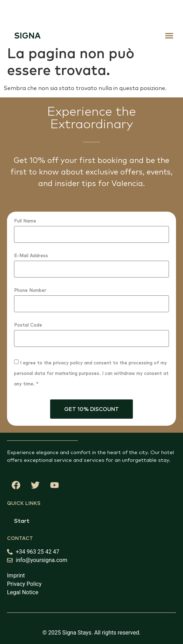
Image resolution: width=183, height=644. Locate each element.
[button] (169, 35)
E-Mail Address (31, 256)
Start (22, 521)
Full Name (25, 221)
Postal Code (28, 325)
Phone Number (30, 290)
